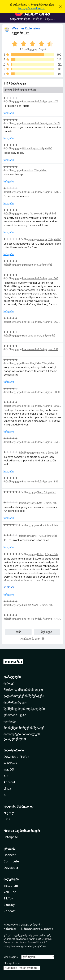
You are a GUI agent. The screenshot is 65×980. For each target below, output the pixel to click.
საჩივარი (9, 113)
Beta (7, 819)
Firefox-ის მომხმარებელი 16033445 (43, 392)
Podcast (10, 911)
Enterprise (11, 837)
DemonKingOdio (32, 363)
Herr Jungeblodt (32, 336)
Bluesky (9, 905)
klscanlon (28, 170)
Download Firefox (16, 757)
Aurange (42, 239)
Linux (7, 789)
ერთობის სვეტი (15, 715)
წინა (18, 632)
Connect (10, 855)
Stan (40, 503)
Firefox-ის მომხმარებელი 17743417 (43, 619)
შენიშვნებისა (32, 935)
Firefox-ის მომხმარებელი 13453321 (43, 123)
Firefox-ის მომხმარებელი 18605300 (43, 322)
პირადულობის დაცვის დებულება (23, 924)
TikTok (8, 898)
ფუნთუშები (10, 929)
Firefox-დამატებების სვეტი (23, 690)
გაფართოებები (20, 19)
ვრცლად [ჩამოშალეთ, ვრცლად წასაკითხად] (9, 587)
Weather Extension (26, 28)
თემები (38, 19)
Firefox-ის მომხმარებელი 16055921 (43, 278)
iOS (6, 776)
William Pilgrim (30, 148)
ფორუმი (10, 721)
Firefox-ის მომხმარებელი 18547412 (43, 442)
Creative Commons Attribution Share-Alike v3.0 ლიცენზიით (28, 942)
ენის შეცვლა (11, 957)
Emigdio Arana (30, 605)
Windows (10, 763)
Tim (27, 33)
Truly (40, 536)
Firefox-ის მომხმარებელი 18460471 (43, 481)
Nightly (9, 813)
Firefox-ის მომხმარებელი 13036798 (43, 406)
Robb (40, 554)
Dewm (41, 453)
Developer (11, 868)
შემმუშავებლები (15, 702)
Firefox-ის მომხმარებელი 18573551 (43, 349)
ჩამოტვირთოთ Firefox (31, 8)
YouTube (10, 892)
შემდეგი (47, 632)
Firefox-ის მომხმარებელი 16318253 (43, 192)
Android (9, 782)
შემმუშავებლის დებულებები (24, 709)
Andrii (40, 525)
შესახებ (9, 683)
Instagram (11, 886)
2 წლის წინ (46, 148)
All (5, 795)
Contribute (11, 861)
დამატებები (12, 677)
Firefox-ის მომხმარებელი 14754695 (43, 101)
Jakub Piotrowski (32, 214)
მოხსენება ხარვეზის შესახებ (24, 728)
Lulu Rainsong (30, 265)
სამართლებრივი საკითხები (37, 929)
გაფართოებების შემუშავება (24, 696)
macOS (9, 769)
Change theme (12, 963)
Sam (40, 492)
